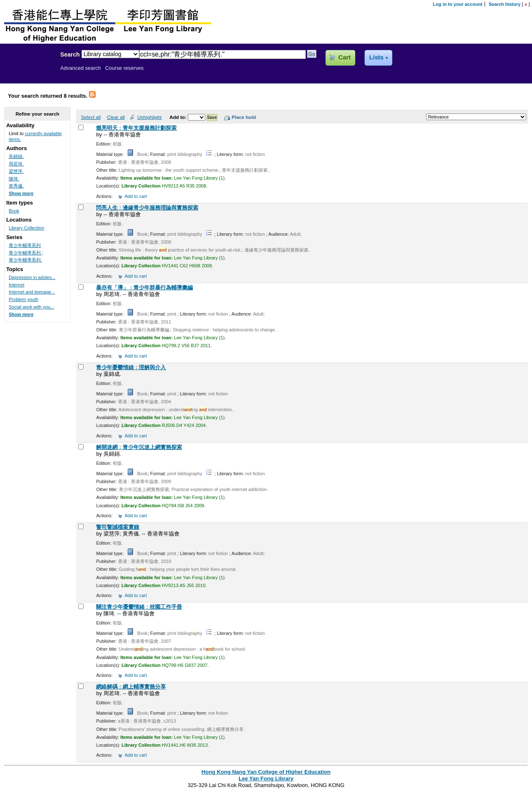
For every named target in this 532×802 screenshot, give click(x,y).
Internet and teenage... (32, 292)
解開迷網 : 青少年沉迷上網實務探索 (139, 447)
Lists (376, 57)
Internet (16, 285)
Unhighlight (149, 117)
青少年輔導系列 (25, 245)
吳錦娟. (16, 156)
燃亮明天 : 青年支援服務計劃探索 (136, 128)
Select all (91, 117)
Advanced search (81, 68)
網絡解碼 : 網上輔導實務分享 (131, 687)
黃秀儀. (16, 186)
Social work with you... (31, 307)
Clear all (116, 117)
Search (70, 54)
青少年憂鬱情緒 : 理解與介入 (131, 367)
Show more (21, 193)
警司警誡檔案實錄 (118, 527)
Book (14, 211)
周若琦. (16, 164)
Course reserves (124, 68)
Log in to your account (458, 4)
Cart (344, 57)
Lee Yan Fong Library (28, 72)
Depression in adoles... (32, 277)
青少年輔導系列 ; (26, 253)
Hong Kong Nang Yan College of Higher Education (266, 772)
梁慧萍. (16, 171)
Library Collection (26, 228)
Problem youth (23, 299)
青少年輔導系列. (25, 260)
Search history (505, 4)
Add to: (179, 117)
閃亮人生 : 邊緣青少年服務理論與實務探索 (147, 208)
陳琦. (14, 179)
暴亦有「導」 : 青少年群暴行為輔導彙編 (144, 287)
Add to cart (136, 196)
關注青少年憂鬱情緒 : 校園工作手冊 (139, 607)
